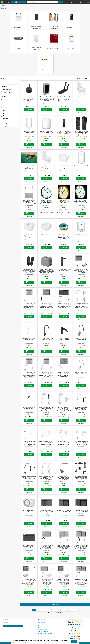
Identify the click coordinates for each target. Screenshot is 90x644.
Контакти (6, 620)
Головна (3, 6)
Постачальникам (43, 626)
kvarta (7, 2)
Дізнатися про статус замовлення (13, 626)
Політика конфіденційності (45, 634)
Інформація (42, 620)
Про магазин (42, 622)
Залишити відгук (46, 102)
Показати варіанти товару (46, 213)
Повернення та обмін (44, 628)
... (65, 610)
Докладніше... (78, 624)
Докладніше (29, 113)
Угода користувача (43, 632)
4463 (71, 610)
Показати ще (55, 605)
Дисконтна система (43, 624)
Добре (74, 641)
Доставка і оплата (43, 630)
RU (88, 2)
